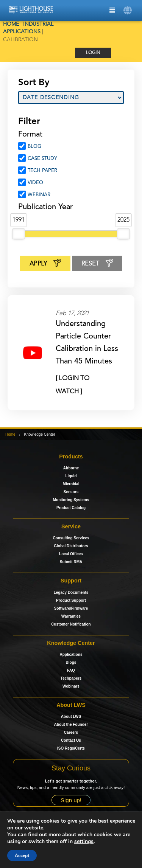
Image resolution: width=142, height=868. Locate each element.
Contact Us (71, 740)
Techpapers (71, 678)
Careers (71, 732)
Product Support (71, 600)
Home (11, 24)
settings (84, 842)
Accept (22, 856)
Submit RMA (71, 562)
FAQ (71, 670)
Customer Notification (71, 624)
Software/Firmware (71, 608)
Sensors (71, 492)
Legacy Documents (71, 592)
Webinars (71, 686)
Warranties (71, 616)
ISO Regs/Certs (71, 748)
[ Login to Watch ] (73, 380)
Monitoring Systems (71, 500)
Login (93, 53)
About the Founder (71, 724)
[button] (128, 10)
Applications (71, 654)
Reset (97, 264)
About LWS (71, 717)
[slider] (19, 234)
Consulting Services (71, 538)
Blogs (71, 662)
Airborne (71, 468)
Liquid (71, 476)
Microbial (71, 484)
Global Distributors (71, 546)
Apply (45, 264)
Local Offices (71, 554)
